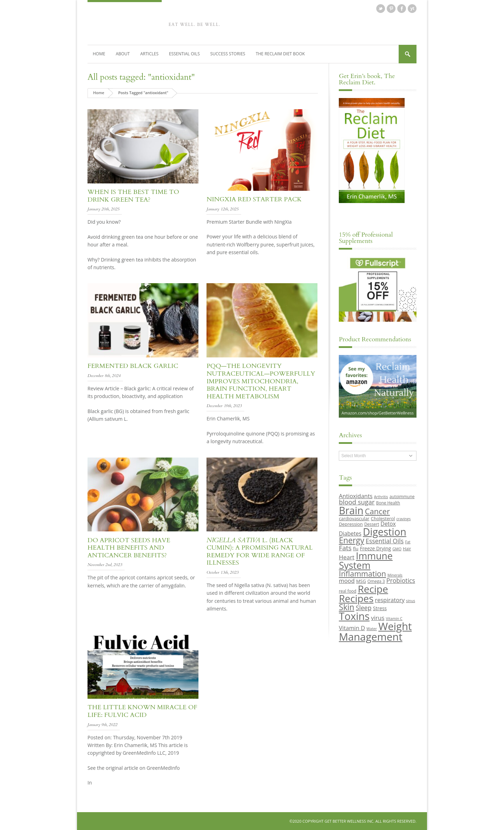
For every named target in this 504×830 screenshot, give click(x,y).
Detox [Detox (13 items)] (388, 524)
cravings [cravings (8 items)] (403, 519)
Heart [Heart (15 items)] (346, 557)
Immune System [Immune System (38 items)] (366, 560)
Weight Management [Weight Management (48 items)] (375, 631)
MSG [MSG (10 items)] (361, 581)
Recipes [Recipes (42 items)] (356, 598)
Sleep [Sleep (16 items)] (363, 608)
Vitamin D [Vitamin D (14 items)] (352, 628)
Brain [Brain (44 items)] (351, 510)
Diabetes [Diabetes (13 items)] (350, 533)
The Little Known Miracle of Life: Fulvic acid (142, 711)
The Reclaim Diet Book (280, 54)
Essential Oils (184, 54)
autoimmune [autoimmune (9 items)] (402, 496)
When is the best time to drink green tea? (133, 196)
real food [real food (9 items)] (348, 591)
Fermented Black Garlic (133, 366)
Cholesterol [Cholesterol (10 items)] (383, 518)
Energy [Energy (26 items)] (351, 540)
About (123, 54)
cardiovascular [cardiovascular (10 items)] (354, 518)
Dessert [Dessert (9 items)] (372, 524)
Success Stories (228, 54)
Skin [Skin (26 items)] (346, 607)
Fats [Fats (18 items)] (345, 548)
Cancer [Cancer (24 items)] (377, 511)
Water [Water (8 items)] (372, 629)
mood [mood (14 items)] (347, 581)
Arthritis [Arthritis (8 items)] (381, 497)
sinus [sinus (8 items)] (411, 601)
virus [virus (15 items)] (378, 618)
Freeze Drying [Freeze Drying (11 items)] (375, 548)
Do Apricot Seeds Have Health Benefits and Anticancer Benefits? (129, 548)
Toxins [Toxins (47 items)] (354, 616)
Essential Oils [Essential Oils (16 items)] (385, 541)
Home (99, 54)
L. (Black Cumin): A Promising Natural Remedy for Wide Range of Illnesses (260, 552)
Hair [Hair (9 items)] (407, 549)
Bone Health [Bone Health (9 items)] (388, 503)
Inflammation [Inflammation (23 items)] (362, 574)
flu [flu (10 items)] (356, 549)
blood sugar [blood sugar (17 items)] (357, 502)
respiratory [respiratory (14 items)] (390, 600)
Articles (149, 54)
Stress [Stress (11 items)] (380, 608)
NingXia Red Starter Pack (254, 199)
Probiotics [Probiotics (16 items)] (401, 580)
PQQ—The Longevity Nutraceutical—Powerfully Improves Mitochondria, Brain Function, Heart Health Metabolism (261, 381)
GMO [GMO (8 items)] (397, 549)
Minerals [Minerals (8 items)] (395, 575)
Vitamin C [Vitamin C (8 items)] (394, 619)
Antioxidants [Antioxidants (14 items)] (356, 496)
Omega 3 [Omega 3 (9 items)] (376, 581)
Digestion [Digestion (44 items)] (385, 532)
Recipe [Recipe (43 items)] (373, 589)
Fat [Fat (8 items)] (408, 542)
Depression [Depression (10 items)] (351, 524)
